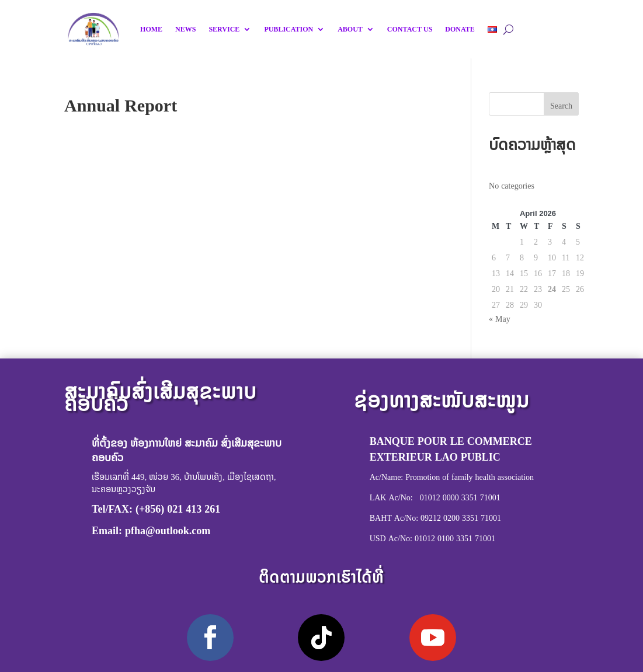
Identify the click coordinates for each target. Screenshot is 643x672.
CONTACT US (410, 29)
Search (561, 105)
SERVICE (224, 29)
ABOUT (350, 29)
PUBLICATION (289, 29)
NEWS (185, 29)
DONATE (460, 29)
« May (500, 318)
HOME (151, 29)
